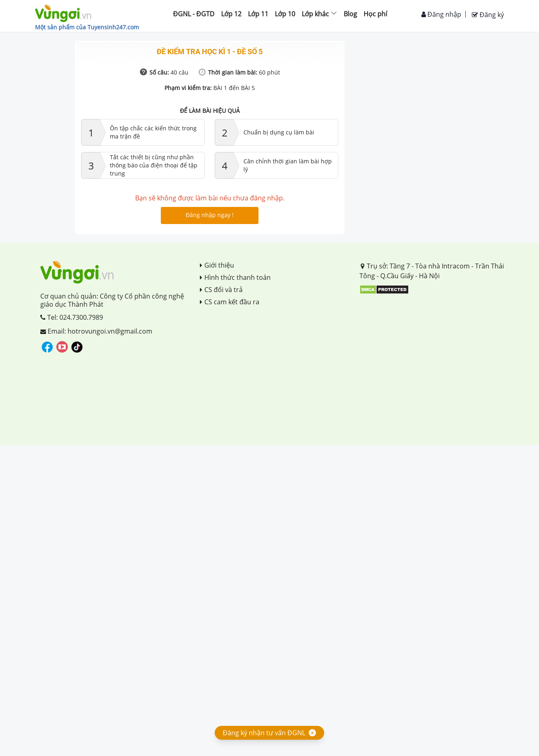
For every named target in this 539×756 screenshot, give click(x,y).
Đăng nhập (441, 14)
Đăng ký (488, 15)
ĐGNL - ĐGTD (194, 14)
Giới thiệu (217, 265)
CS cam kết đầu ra (230, 302)
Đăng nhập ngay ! (210, 215)
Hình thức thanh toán (235, 277)
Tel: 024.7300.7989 (72, 317)
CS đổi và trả (221, 290)
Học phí (375, 14)
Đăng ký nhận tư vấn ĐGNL (264, 733)
